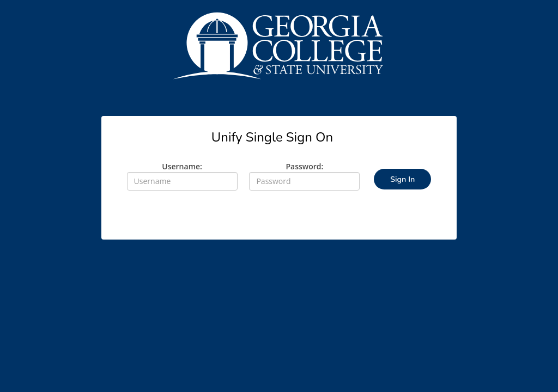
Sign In (402, 179)
